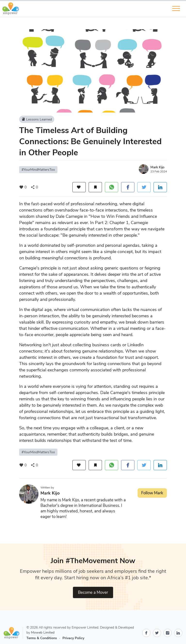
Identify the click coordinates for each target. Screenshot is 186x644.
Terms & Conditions (42, 638)
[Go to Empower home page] (13, 633)
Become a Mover (93, 592)
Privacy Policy (73, 638)
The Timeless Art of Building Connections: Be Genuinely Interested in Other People (90, 142)
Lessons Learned (37, 119)
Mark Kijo (157, 167)
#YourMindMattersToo (38, 170)
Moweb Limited (43, 633)
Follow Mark (152, 493)
